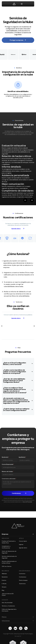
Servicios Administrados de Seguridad (9, 557)
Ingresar (21, 544)
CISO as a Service (7, 566)
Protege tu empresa (16, 40)
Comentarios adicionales (9, 479)
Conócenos (22, 574)
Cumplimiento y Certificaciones (6, 547)
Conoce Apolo (23, 541)
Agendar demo (16, 229)
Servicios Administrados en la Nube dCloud (9, 562)
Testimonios (22, 584)
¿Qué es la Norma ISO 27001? (8, 594)
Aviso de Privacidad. (27, 502)
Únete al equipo (23, 580)
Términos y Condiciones (8, 606)
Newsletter (5, 577)
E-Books (4, 584)
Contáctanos (23, 577)
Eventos (4, 580)
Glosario (4, 587)
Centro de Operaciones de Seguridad (9, 552)
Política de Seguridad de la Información (9, 610)
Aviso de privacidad (7, 603)
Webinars (4, 574)
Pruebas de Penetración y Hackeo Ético (9, 542)
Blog (3, 590)
